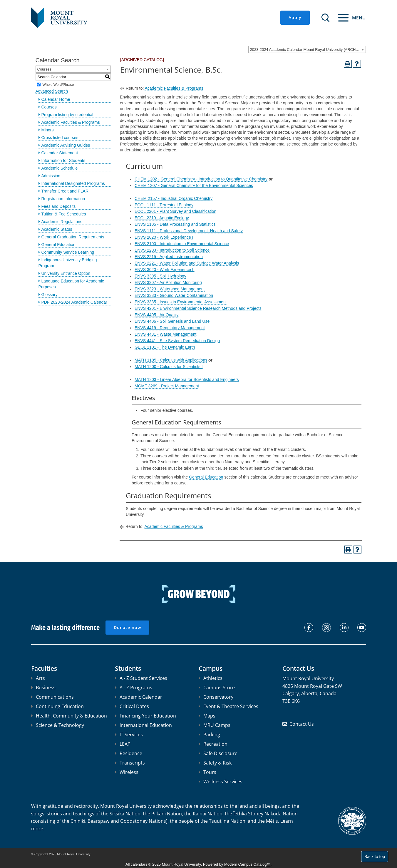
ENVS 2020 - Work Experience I (164, 237)
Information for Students (63, 160)
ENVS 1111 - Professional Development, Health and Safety (189, 231)
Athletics (211, 678)
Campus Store (217, 688)
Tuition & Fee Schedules (64, 214)
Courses (49, 107)
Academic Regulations (62, 222)
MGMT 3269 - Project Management (167, 386)
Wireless (127, 772)
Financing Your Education (145, 716)
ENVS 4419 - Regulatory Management (170, 328)
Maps (207, 716)
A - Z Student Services (141, 678)
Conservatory (216, 697)
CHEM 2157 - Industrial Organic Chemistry (174, 198)
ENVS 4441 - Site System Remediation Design (177, 341)
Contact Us (302, 724)
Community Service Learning (68, 252)
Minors (48, 130)
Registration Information (63, 199)
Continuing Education (57, 706)
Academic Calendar (139, 697)
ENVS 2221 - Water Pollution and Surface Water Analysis (187, 263)
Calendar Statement (60, 153)
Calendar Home (56, 99)
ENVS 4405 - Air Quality (156, 315)
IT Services (129, 735)
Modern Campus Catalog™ (247, 864)
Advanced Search (52, 91)
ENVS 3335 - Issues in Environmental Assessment (181, 302)
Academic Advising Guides (66, 145)
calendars (139, 864)
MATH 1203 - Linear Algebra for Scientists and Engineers (187, 379)
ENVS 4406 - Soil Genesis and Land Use (172, 321)
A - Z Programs (134, 688)
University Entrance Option (66, 273)
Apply (295, 17)
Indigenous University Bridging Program (68, 263)
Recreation (213, 744)
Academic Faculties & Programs (71, 122)
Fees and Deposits (59, 206)
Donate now (127, 627)
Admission (51, 176)
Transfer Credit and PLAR (65, 191)
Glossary (50, 295)
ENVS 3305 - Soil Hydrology (160, 276)
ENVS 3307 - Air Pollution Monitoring (168, 282)
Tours (207, 772)
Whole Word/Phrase (58, 84)
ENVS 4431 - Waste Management (165, 334)
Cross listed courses (60, 138)
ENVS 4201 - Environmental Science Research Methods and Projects (198, 308)
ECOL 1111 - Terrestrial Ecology (164, 205)
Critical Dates (132, 706)
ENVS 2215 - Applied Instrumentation (169, 257)
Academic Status (57, 229)
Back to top (375, 857)
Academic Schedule (60, 168)
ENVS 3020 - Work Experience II (165, 270)
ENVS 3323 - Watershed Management (170, 289)
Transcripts (130, 763)
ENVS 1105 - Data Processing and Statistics (175, 224)
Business (43, 688)
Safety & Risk (215, 763)
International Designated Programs (73, 183)
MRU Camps (215, 725)
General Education (58, 245)
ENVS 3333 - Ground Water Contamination (174, 295)
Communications (52, 697)
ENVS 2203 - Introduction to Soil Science (172, 250)
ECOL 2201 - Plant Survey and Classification (175, 211)
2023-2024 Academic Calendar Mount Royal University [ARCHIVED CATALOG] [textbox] (308, 50)
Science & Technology (58, 725)
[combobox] (307, 49)
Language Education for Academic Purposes (71, 284)
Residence (129, 753)
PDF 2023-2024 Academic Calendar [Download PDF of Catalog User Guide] (74, 302)
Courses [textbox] (44, 69)
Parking (209, 735)
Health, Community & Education (69, 716)
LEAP (123, 744)
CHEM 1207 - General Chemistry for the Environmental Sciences (194, 185)
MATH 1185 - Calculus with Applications (171, 360)
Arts (38, 678)
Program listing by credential (67, 115)
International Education (143, 725)
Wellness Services (221, 782)
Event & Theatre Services (228, 706)
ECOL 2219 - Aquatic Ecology (162, 218)
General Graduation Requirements (73, 237)
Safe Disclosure (218, 753)
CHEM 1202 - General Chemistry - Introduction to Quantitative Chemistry (201, 179)
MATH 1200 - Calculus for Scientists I (169, 367)
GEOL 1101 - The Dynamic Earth (165, 347)
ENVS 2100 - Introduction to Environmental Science (182, 244)
